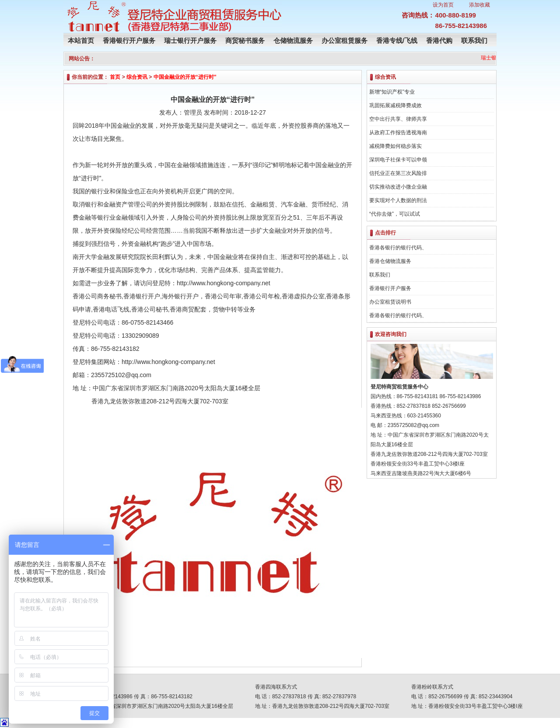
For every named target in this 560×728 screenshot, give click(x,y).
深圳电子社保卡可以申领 (398, 160)
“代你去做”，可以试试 (395, 214)
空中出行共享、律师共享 (398, 119)
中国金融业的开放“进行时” (185, 77)
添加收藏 (479, 5)
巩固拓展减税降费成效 (395, 105)
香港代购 (439, 40)
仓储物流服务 (293, 40)
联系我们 (474, 40)
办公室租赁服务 (345, 40)
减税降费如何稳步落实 (395, 146)
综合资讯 (137, 77)
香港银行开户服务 (129, 40)
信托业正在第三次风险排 (398, 173)
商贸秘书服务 (245, 40)
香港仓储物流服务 (390, 261)
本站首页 (81, 40)
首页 (115, 77)
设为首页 (443, 5)
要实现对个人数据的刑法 (398, 200)
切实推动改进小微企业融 (398, 187)
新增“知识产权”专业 (392, 92)
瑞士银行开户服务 (190, 40)
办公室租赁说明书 (390, 302)
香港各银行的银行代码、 (398, 248)
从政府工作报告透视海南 (398, 133)
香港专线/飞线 (397, 40)
